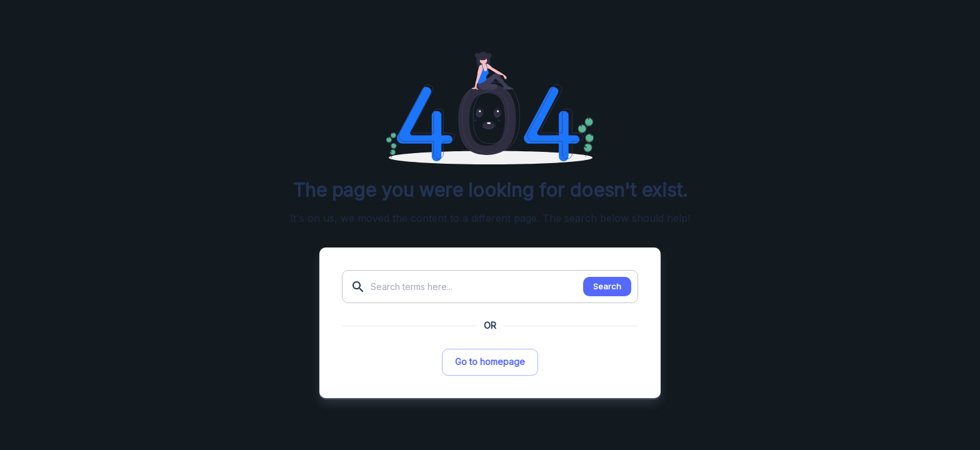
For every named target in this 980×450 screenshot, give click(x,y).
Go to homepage (490, 362)
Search (607, 286)
